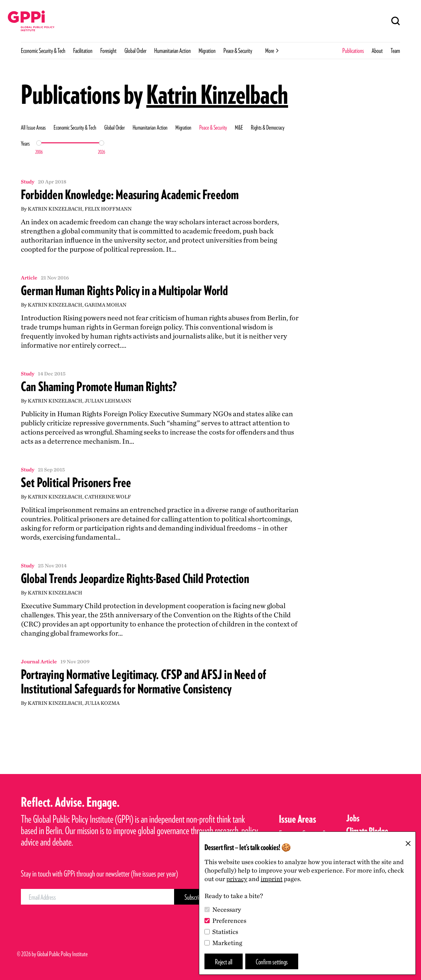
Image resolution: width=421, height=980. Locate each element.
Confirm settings (272, 962)
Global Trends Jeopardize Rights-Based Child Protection (135, 578)
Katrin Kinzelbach (217, 94)
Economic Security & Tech (43, 51)
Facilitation (83, 51)
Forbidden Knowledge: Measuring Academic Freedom (130, 195)
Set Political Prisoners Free (76, 482)
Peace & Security (238, 51)
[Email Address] (97, 897)
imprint (272, 879)
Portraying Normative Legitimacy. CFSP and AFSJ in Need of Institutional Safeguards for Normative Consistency (144, 682)
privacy (237, 879)
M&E (239, 127)
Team (395, 51)
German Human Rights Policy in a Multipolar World (125, 291)
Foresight (108, 51)
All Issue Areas (33, 127)
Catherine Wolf (108, 497)
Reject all (224, 962)
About (377, 51)
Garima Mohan (105, 305)
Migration (207, 51)
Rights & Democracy (268, 127)
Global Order (135, 51)
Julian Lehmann (108, 401)
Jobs (353, 818)
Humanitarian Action (172, 51)
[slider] (39, 143)
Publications (353, 51)
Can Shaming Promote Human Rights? (99, 387)
